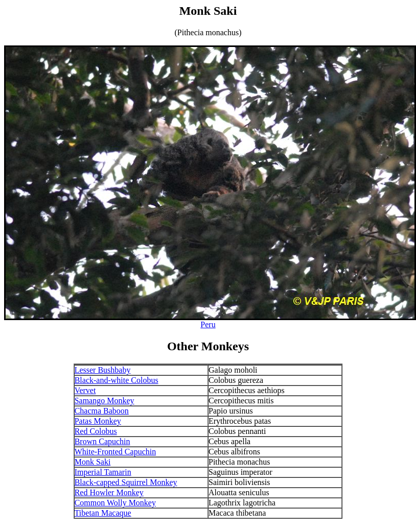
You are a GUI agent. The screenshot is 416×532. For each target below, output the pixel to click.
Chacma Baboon (102, 411)
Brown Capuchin (102, 441)
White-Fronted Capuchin (115, 452)
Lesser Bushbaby (103, 370)
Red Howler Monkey (109, 492)
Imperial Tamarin (103, 472)
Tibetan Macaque (103, 513)
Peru (208, 324)
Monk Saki (93, 462)
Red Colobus (96, 431)
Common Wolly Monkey (115, 503)
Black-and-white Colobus (117, 380)
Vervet (85, 390)
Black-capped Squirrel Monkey (126, 482)
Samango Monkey (105, 401)
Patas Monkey (98, 421)
